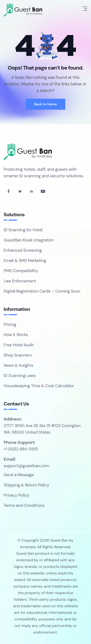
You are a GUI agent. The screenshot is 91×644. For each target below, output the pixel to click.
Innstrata (28, 547)
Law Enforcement (20, 281)
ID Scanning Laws (20, 376)
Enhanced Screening (23, 250)
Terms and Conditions (24, 505)
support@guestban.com (26, 466)
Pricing (10, 324)
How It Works (16, 335)
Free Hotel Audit (19, 345)
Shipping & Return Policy (26, 485)
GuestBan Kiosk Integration (29, 240)
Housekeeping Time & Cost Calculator (39, 386)
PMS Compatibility (21, 271)
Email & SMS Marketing (25, 260)
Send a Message (19, 475)
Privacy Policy (16, 495)
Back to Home (46, 104)
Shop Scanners (18, 355)
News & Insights (18, 365)
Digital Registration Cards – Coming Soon (42, 291)
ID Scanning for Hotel (23, 230)
